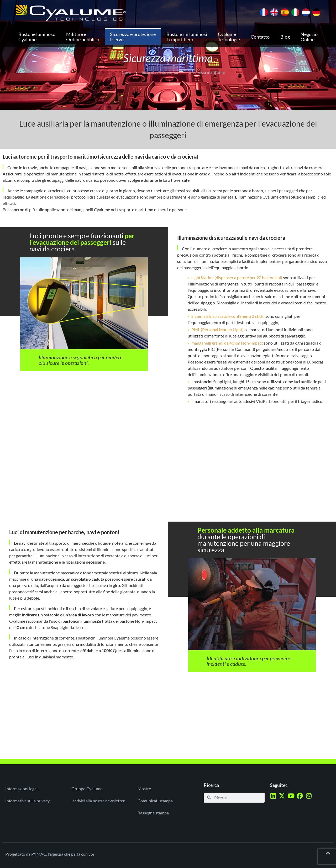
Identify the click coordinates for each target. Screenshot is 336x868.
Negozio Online (309, 37)
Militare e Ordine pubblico (83, 37)
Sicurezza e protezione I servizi (133, 37)
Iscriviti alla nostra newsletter (98, 801)
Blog (285, 37)
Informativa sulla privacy (27, 801)
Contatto (260, 37)
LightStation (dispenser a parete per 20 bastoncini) (237, 277)
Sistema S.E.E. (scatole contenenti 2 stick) (228, 316)
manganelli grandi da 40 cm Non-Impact (227, 343)
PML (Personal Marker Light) (217, 329)
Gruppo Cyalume (87, 789)
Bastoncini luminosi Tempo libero (187, 37)
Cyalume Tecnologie (229, 37)
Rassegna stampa (153, 813)
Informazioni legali (22, 789)
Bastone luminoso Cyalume (37, 37)
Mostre (144, 789)
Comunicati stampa (155, 801)
